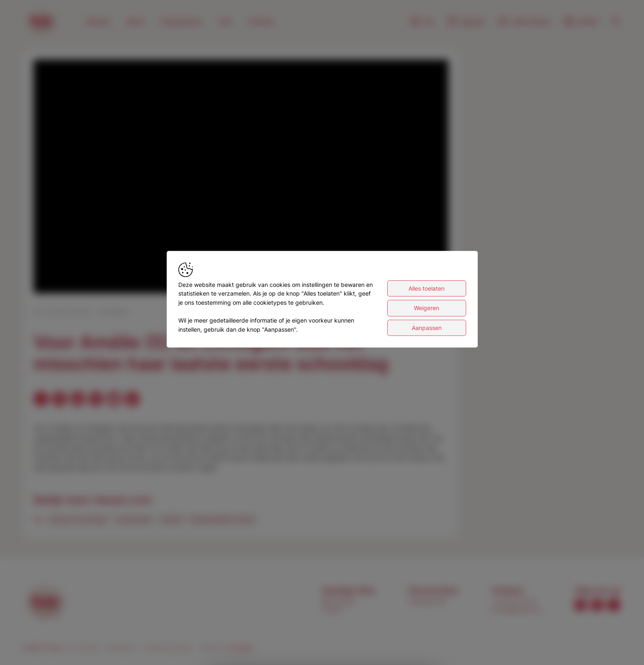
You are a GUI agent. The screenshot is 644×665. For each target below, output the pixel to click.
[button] (243, 178)
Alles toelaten (426, 290)
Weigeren (426, 309)
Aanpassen (427, 329)
